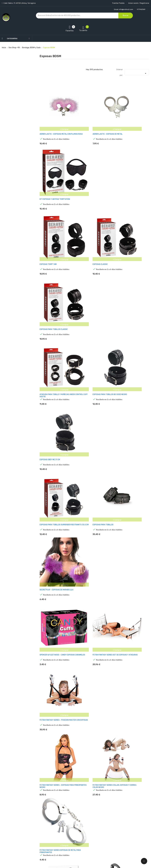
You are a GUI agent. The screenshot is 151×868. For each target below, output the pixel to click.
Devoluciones (70, 833)
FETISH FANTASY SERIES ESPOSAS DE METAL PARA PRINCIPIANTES (131, 377)
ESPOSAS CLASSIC (85, 170)
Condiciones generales (74, 828)
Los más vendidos (47, 824)
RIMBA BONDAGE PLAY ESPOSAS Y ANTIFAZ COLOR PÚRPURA (91, 583)
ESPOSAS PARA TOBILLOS (88, 273)
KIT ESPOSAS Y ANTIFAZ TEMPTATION (130, 119)
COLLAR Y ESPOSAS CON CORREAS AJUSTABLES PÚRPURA (129, 583)
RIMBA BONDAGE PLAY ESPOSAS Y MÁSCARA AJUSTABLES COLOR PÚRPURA (132, 635)
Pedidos (93, 833)
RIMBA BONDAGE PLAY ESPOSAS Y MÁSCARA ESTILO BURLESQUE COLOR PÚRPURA (92, 687)
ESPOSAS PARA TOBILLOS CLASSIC (129, 170)
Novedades (44, 819)
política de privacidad (135, 835)
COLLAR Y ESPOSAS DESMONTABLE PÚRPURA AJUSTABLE (92, 635)
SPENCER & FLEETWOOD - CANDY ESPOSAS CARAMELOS (53, 326)
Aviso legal (69, 824)
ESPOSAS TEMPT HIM (48, 170)
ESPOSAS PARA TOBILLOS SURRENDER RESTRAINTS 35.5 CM (55, 274)
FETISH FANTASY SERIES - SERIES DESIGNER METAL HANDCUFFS (129, 429)
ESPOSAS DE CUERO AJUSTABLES (129, 788)
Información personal (99, 819)
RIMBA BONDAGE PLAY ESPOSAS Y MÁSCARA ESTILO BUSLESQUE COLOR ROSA (130, 687)
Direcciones (95, 841)
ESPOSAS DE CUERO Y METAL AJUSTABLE (56, 737)
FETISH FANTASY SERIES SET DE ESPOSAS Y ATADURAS (90, 326)
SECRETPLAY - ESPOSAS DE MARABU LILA (132, 273)
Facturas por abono (98, 837)
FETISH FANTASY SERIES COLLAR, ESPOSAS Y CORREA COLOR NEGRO (91, 377)
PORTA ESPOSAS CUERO (125, 737)
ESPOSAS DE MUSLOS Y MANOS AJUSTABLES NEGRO (52, 583)
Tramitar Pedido (118, 3)
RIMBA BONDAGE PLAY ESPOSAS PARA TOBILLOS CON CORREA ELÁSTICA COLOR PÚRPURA (56, 687)
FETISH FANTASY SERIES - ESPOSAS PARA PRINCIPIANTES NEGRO (54, 377)
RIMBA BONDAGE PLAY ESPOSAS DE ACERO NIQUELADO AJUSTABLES (54, 789)
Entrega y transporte (73, 819)
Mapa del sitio (70, 841)
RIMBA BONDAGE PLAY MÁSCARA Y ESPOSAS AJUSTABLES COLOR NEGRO (93, 532)
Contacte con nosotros (74, 837)
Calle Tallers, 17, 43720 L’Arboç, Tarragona (19, 3)
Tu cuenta (95, 814)
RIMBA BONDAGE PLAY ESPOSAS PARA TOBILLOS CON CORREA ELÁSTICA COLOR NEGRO (132, 533)
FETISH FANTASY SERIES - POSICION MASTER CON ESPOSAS (130, 326)
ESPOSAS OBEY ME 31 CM (125, 222)
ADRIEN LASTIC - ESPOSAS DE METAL (92, 119)
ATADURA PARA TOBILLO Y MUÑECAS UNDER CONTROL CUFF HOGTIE (54, 223)
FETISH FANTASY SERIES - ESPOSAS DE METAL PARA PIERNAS (56, 480)
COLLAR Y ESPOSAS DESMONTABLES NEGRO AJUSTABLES (54, 635)
